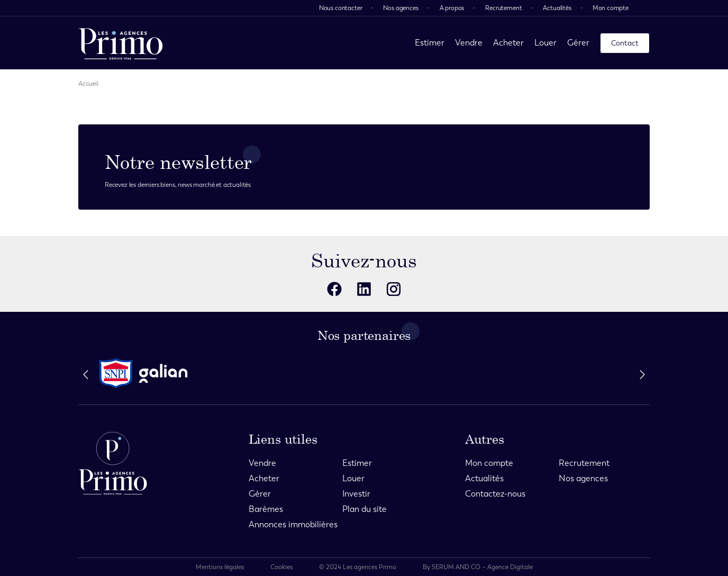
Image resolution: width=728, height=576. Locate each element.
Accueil (88, 84)
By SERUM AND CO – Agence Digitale (478, 567)
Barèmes (266, 509)
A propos (452, 8)
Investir (356, 494)
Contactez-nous (495, 494)
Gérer (578, 43)
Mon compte (611, 8)
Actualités (557, 8)
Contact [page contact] (625, 43)
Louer (545, 43)
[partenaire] (116, 373)
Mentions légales (220, 567)
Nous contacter (341, 8)
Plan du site (365, 509)
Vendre (469, 43)
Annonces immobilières (293, 524)
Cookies (281, 567)
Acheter (508, 43)
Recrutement (503, 8)
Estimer (430, 43)
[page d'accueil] (121, 43)
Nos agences (401, 8)
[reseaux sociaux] (334, 289)
